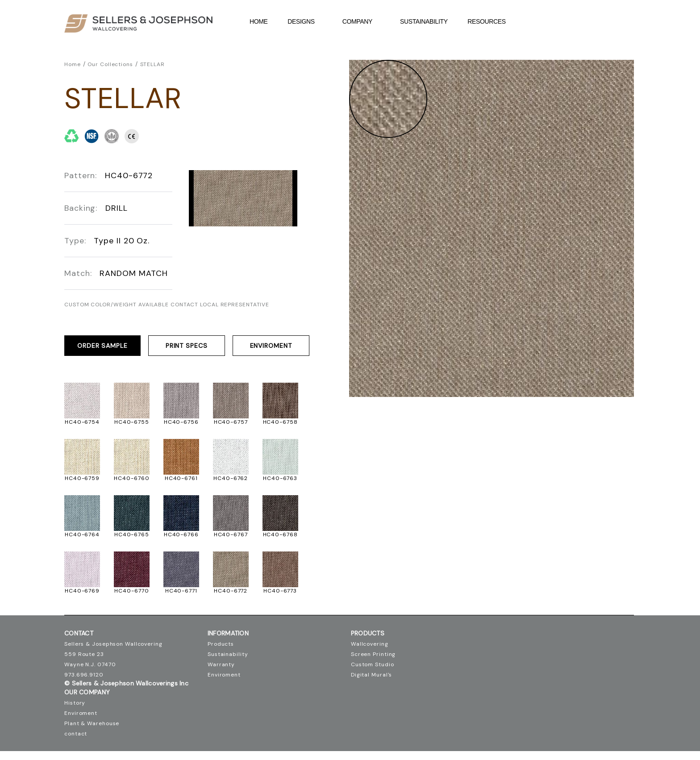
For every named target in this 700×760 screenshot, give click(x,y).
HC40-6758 (280, 422)
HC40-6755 (132, 422)
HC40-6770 (131, 591)
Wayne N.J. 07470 (90, 664)
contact (76, 734)
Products (221, 644)
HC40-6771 (181, 591)
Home (259, 21)
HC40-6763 (280, 478)
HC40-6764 (82, 535)
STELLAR (152, 64)
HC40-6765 (132, 535)
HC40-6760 (131, 478)
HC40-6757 (231, 422)
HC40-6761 (181, 478)
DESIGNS (306, 21)
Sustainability (424, 21)
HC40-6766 (181, 535)
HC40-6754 (82, 422)
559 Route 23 (84, 654)
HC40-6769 (82, 591)
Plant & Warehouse (92, 723)
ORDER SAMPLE (102, 346)
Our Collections (110, 64)
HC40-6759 (82, 478)
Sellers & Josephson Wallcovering (113, 644)
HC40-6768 (280, 535)
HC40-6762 (231, 478)
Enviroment (271, 346)
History (75, 703)
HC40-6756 (181, 422)
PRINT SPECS (187, 346)
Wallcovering (370, 644)
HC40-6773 (280, 591)
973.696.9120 (84, 675)
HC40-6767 (231, 535)
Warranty (221, 664)
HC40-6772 (231, 591)
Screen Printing (373, 654)
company (362, 21)
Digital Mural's (372, 675)
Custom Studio (373, 664)
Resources (491, 21)
